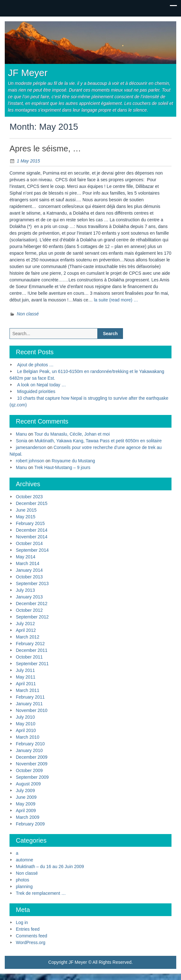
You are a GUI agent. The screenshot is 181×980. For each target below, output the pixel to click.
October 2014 (29, 543)
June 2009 (26, 797)
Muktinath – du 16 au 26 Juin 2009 (50, 866)
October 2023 (29, 497)
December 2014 (32, 530)
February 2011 (30, 697)
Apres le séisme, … (45, 148)
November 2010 (32, 710)
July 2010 (25, 717)
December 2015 (32, 503)
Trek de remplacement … (41, 893)
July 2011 (25, 670)
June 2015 (26, 510)
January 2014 (29, 570)
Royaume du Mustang (73, 461)
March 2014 (28, 563)
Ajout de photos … (35, 365)
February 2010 (30, 744)
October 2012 (29, 610)
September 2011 (32, 664)
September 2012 (32, 617)
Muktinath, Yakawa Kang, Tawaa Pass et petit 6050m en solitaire (98, 441)
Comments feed (32, 936)
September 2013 (32, 583)
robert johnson (30, 461)
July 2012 (25, 624)
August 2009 (28, 784)
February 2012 (30, 644)
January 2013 (29, 597)
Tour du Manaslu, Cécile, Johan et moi (72, 434)
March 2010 (28, 737)
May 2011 (26, 677)
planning (24, 887)
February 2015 (30, 523)
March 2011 (28, 690)
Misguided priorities (36, 391)
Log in (22, 922)
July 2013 (25, 590)
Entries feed (28, 929)
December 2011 (32, 650)
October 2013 (29, 577)
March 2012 (28, 637)
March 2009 (28, 817)
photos (23, 880)
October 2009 (29, 770)
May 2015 (26, 517)
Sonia (22, 441)
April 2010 (26, 730)
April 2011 (26, 684)
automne (24, 860)
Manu (21, 434)
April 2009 (26, 811)
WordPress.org (31, 942)
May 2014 (26, 557)
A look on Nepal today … (42, 385)
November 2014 (32, 537)
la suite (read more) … (116, 300)
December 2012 (32, 604)
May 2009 (26, 804)
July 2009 (25, 790)
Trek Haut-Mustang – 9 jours (62, 467)
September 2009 (32, 777)
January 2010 (29, 750)
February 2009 (30, 824)
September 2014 (32, 550)
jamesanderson (31, 447)
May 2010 (26, 724)
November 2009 (32, 764)
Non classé (28, 314)
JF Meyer (28, 73)
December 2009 (32, 757)
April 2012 (26, 630)
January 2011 (29, 704)
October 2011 (29, 657)
